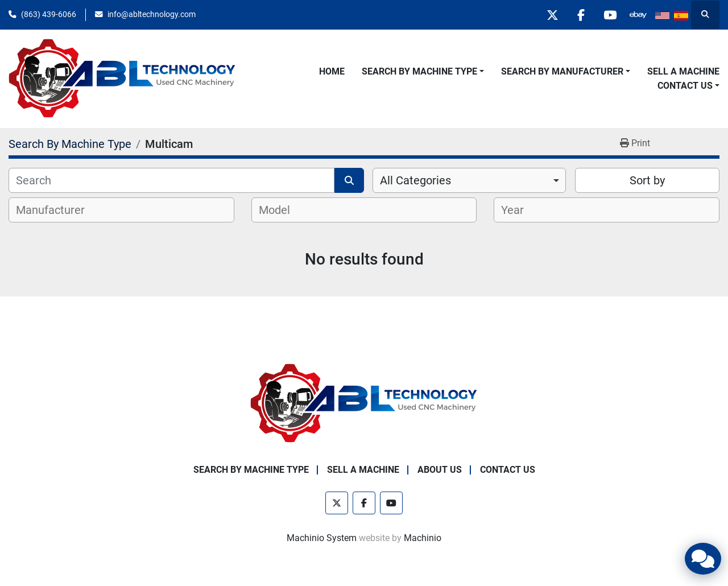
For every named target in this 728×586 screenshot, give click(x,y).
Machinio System (322, 538)
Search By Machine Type (419, 71)
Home (332, 71)
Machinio (423, 538)
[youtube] (609, 15)
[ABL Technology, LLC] (364, 403)
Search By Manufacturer (562, 71)
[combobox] (469, 180)
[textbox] (57, 210)
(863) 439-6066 (49, 14)
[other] (638, 15)
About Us (440, 470)
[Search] (171, 180)
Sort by (647, 180)
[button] (423, 72)
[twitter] (551, 15)
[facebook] (580, 15)
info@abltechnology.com (152, 14)
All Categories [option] (415, 180)
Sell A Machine (683, 71)
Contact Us (685, 86)
